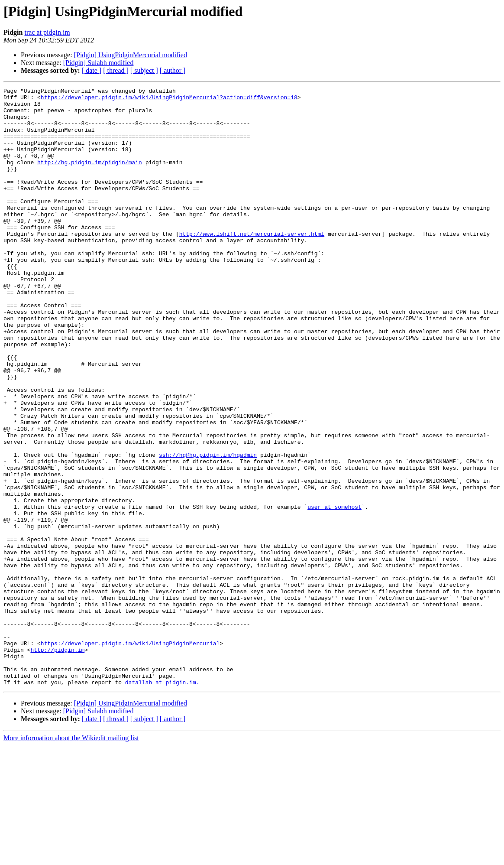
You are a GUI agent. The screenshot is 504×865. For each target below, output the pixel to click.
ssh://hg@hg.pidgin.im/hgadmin (208, 529)
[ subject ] (144, 70)
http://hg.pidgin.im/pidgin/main (90, 178)
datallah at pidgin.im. (162, 802)
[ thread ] (116, 70)
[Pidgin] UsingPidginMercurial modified (131, 55)
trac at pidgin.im (47, 32)
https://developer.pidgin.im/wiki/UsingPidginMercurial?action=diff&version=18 (169, 100)
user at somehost (334, 591)
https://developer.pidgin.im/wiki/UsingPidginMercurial (130, 755)
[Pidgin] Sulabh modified (99, 63)
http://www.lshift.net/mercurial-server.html (252, 263)
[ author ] (173, 70)
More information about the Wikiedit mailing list (71, 857)
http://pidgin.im (57, 763)
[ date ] (92, 70)
